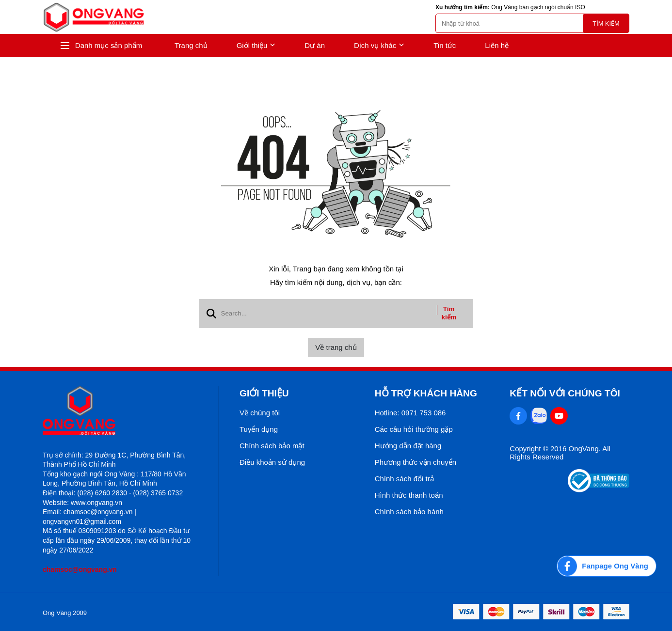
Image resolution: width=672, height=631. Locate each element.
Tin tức (445, 45)
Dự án (315, 45)
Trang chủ (191, 45)
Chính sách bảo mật (272, 446)
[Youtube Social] (559, 416)
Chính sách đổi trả (404, 479)
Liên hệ (497, 45)
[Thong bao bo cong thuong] (599, 490)
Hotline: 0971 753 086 (410, 413)
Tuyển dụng (259, 429)
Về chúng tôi (260, 413)
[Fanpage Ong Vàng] (607, 566)
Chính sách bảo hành (409, 512)
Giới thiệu (256, 46)
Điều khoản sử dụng (272, 462)
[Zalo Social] (539, 416)
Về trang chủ (336, 347)
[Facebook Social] (518, 416)
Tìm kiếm (606, 24)
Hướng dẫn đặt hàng (408, 446)
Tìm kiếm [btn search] (449, 313)
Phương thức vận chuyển (416, 462)
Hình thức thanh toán (409, 495)
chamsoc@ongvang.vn (80, 569)
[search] (532, 23)
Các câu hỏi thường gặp (414, 429)
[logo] (94, 17)
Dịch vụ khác (379, 46)
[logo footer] (120, 411)
